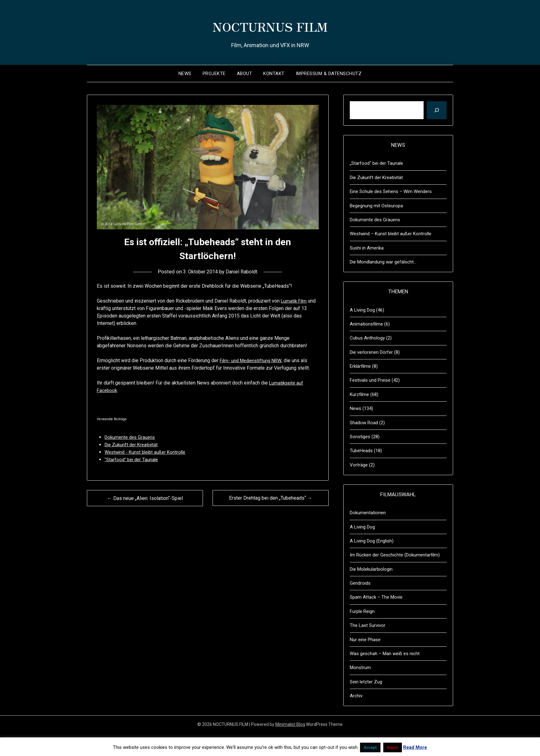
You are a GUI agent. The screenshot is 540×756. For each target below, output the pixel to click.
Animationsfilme (366, 324)
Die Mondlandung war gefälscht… (383, 262)
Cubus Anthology (367, 338)
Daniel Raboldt (243, 272)
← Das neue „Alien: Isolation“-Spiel (145, 498)
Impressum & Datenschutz (329, 74)
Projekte (214, 74)
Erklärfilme (360, 366)
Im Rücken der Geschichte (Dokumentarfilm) (395, 555)
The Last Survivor (368, 625)
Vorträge (359, 465)
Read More (415, 747)
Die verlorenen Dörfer (371, 352)
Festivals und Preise (370, 380)
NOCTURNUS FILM (270, 25)
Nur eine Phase (365, 640)
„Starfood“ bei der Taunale (376, 163)
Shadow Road (364, 423)
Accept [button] (370, 747)
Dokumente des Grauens (375, 220)
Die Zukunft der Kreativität (376, 178)
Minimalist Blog (290, 724)
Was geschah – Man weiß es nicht (385, 654)
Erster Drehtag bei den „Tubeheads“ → (271, 498)
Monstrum (360, 668)
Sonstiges (360, 437)
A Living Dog (362, 310)
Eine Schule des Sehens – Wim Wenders (391, 191)
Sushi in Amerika (367, 248)
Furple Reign (362, 611)
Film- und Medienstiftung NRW (253, 360)
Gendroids (360, 583)
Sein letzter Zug (366, 682)
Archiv (356, 696)
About (245, 74)
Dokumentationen (368, 513)
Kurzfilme (359, 394)
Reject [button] (393, 747)
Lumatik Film (295, 301)
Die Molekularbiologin (371, 569)
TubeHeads (361, 451)
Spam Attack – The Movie (376, 597)
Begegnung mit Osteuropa (376, 206)
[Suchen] (437, 110)
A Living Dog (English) (372, 541)
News (185, 74)
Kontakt (274, 74)
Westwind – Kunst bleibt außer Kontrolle (391, 234)
